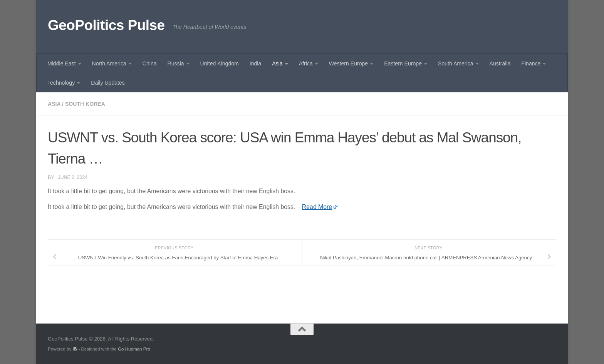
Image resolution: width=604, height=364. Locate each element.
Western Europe (348, 63)
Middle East (62, 63)
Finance (531, 63)
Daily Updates (108, 83)
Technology (61, 83)
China (150, 63)
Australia (500, 63)
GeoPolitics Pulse (106, 25)
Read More (317, 207)
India (256, 63)
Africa (306, 63)
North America (109, 63)
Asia (277, 63)
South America (456, 63)
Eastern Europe (403, 63)
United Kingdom (220, 63)
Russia (176, 63)
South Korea (85, 104)
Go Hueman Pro (134, 349)
